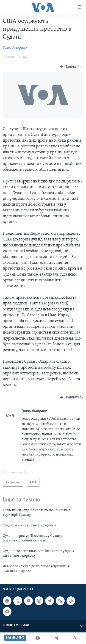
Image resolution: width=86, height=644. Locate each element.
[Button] (71, 67)
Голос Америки (15, 48)
